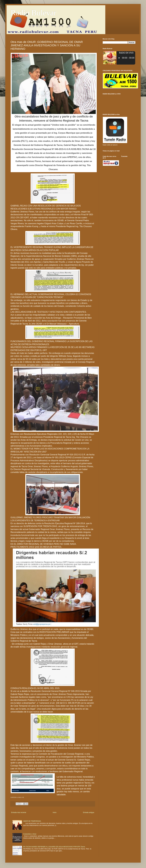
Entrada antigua (89, 812)
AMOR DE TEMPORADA (32, 821)
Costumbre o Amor (30, 834)
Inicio (55, 812)
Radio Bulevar (33, 13)
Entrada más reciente (19, 812)
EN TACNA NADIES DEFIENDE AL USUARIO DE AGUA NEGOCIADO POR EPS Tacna (54, 847)
